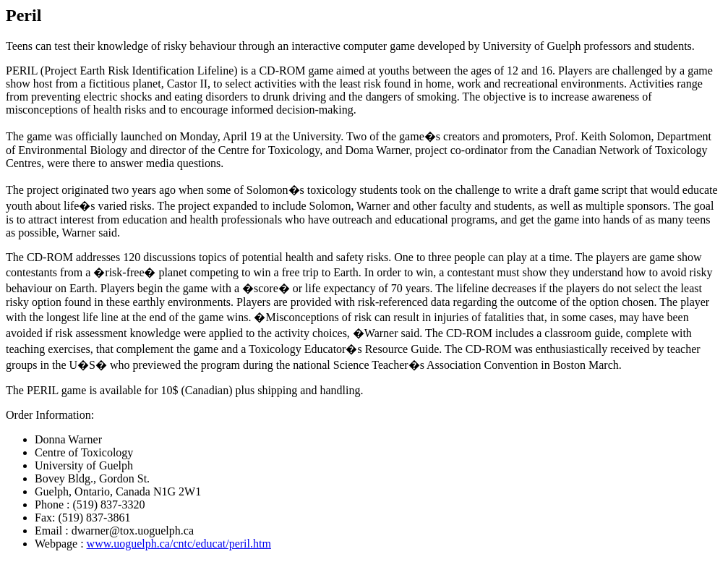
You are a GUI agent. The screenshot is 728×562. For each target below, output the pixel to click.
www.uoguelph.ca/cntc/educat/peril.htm (179, 544)
